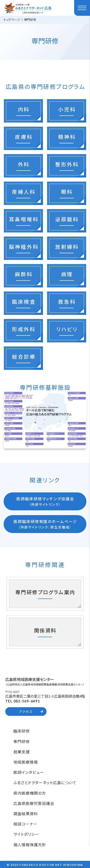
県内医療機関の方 (30, 793)
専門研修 (22, 741)
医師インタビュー (29, 772)
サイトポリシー (26, 834)
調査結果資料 (26, 814)
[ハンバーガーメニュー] (82, 8)
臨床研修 (22, 731)
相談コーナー (25, 824)
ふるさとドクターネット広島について (45, 782)
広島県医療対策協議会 (34, 803)
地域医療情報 (26, 762)
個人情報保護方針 (30, 845)
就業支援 (22, 752)
